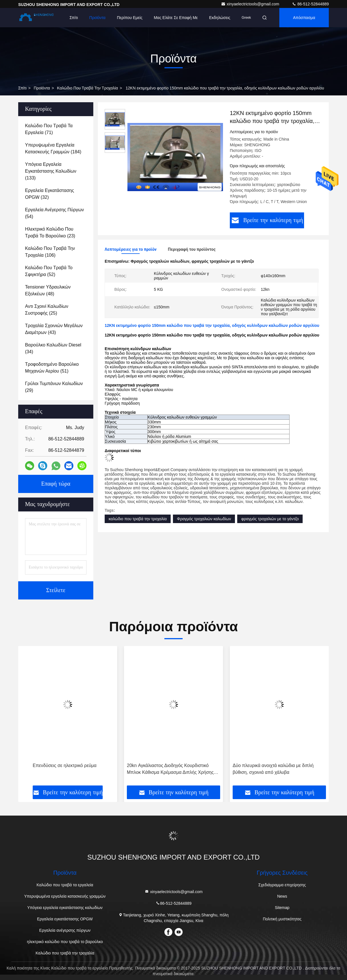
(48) (48, 290)
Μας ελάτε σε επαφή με (176, 18)
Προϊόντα (97, 18)
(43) (54, 329)
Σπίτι (74, 18)
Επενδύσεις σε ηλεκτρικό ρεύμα (65, 765)
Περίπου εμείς (130, 18)
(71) (49, 129)
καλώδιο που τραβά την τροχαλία (138, 519)
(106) (50, 252)
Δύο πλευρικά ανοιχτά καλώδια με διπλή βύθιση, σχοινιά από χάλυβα (273, 769)
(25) (47, 310)
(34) (53, 348)
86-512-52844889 (310, 4)
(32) (49, 194)
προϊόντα (42, 88)
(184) (53, 148)
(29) (54, 387)
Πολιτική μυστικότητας (282, 919)
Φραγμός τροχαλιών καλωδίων (204, 519)
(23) (50, 232)
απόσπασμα (304, 18)
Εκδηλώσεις (220, 18)
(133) (51, 171)
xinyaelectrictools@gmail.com (251, 4)
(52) (49, 271)
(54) (54, 213)
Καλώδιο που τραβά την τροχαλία (88, 88)
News (282, 896)
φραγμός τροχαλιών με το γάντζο (270, 519)
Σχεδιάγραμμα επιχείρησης (282, 885)
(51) (52, 368)
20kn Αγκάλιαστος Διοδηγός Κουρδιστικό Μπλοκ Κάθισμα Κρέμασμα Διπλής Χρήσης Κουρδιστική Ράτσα (170, 769)
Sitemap (282, 908)
